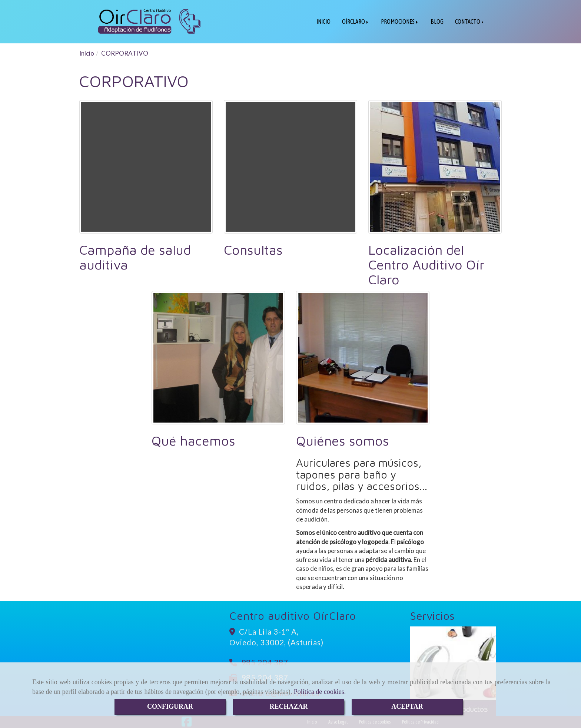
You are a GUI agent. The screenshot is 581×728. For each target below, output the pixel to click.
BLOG (437, 21)
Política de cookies (319, 692)
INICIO (323, 21)
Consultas (253, 250)
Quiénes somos (343, 441)
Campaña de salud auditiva (135, 257)
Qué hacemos (193, 441)
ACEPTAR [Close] (407, 707)
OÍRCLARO (356, 21)
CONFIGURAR (170, 707)
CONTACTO (470, 21)
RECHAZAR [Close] (288, 707)
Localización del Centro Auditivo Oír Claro (426, 264)
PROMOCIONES (400, 21)
